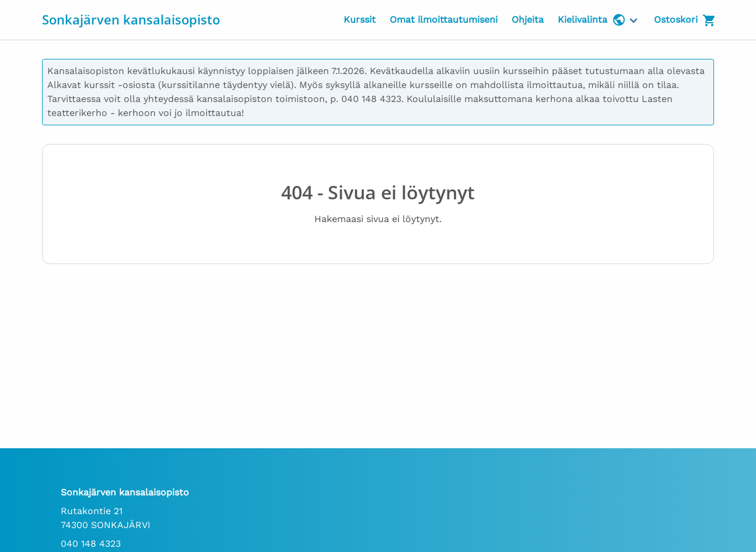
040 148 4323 (91, 544)
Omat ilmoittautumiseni (444, 20)
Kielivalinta (592, 20)
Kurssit (360, 20)
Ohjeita (528, 20)
